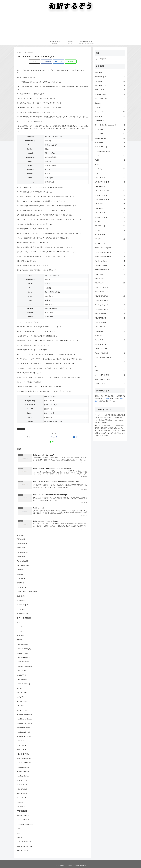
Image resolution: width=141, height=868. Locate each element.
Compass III (21, 429)
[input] (110, 59)
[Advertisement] (70, 26)
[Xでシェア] (34, 62)
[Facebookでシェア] (47, 62)
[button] (124, 59)
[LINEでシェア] (71, 62)
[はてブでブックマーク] (59, 62)
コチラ (107, 399)
